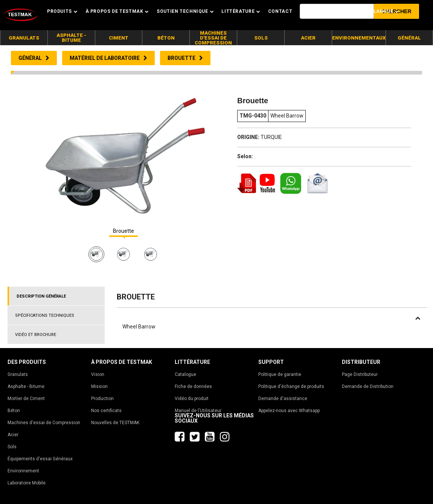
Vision (98, 374)
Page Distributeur (360, 374)
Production (102, 399)
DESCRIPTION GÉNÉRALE (41, 296)
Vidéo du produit (192, 399)
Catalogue (185, 374)
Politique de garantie (280, 374)
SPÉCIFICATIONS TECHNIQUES (45, 315)
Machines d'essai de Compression (44, 423)
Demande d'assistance (283, 399)
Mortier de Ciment (26, 399)
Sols (12, 447)
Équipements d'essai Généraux (40, 459)
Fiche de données (193, 386)
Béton (14, 411)
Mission (99, 386)
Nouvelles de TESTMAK (115, 423)
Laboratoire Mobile (27, 483)
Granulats (18, 374)
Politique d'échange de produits (291, 386)
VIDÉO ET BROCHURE (36, 335)
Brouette (123, 231)
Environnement (23, 471)
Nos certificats (106, 411)
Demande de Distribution (368, 386)
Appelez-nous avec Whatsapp (289, 411)
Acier (13, 435)
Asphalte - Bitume (26, 386)
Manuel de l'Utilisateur (198, 411)
